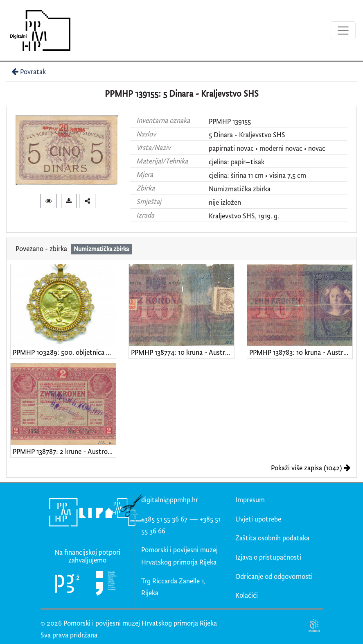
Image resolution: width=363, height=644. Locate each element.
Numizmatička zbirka (240, 189)
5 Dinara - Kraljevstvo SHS (247, 135)
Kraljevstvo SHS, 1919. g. (244, 216)
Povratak (28, 71)
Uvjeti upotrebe (258, 519)
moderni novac (281, 148)
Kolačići (247, 595)
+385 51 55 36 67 (164, 519)
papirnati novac (231, 148)
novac (317, 148)
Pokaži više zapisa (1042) (311, 468)
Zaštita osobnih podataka (272, 538)
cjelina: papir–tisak (237, 162)
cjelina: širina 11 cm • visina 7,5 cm (257, 175)
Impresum (250, 500)
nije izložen (225, 202)
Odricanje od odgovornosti (274, 576)
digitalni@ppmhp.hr (170, 500)
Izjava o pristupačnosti (268, 557)
